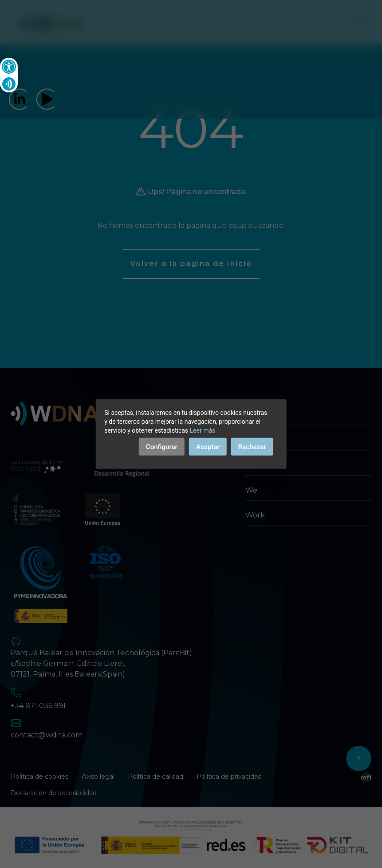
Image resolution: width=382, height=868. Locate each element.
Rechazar (252, 447)
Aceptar (208, 447)
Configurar (162, 447)
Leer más (203, 430)
